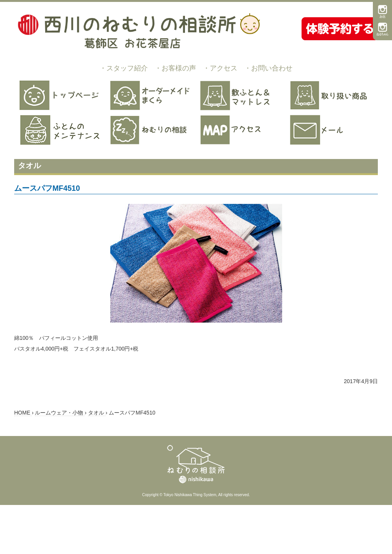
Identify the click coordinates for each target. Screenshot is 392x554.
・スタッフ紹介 (124, 68)
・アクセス (220, 68)
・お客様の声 (175, 68)
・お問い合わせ (268, 68)
